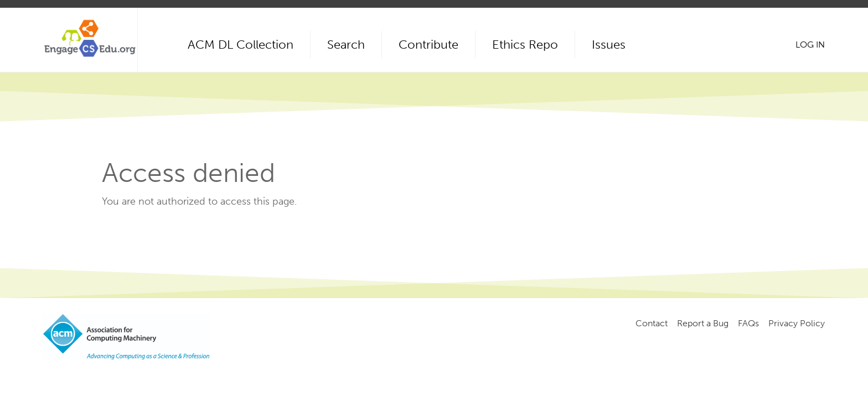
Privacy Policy (797, 323)
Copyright (230, 379)
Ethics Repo (525, 45)
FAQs (748, 323)
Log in (810, 45)
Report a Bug (703, 323)
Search (346, 45)
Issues (609, 45)
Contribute (428, 45)
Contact (652, 323)
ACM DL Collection (241, 45)
